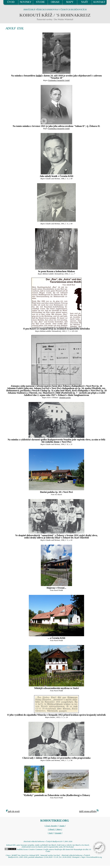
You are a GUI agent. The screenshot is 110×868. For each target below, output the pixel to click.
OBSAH (55, 2)
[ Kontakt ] (58, 833)
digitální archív (65, 398)
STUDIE (40, 2)
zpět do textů (14, 811)
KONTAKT (99, 2)
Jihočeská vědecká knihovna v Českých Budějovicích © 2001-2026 (48, 841)
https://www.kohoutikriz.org (92, 857)
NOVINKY (26, 2)
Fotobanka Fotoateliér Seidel (59, 80)
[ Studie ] (62, 826)
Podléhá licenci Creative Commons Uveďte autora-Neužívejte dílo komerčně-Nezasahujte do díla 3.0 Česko (48, 850)
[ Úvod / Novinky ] (51, 826)
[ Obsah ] (52, 829)
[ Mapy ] (59, 829)
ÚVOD (11, 2)
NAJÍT (85, 2)
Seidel (39, 76)
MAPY (70, 2)
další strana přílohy (88, 811)
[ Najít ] (51, 833)
